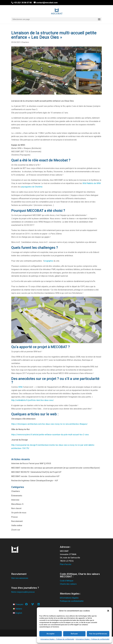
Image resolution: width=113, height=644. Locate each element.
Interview (15, 500)
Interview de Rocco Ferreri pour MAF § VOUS (31, 463)
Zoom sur (16, 530)
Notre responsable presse (23, 592)
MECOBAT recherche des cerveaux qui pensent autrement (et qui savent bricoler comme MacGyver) (56, 468)
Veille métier (17, 525)
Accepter (51, 634)
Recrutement (17, 521)
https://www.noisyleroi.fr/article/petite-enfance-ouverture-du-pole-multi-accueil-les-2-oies (50, 435)
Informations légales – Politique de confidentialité (57, 639)
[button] (108, 611)
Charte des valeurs (68, 584)
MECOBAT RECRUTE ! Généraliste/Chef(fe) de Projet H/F (36, 472)
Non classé (16, 508)
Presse (14, 517)
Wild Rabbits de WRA (92, 183)
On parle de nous (19, 513)
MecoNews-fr (17, 504)
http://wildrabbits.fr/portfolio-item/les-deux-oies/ (33, 400)
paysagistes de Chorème (32, 187)
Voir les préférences (98, 634)
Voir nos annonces (20, 578)
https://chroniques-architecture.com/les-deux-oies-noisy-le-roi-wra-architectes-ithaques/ (49, 424)
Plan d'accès (66, 564)
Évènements (17, 496)
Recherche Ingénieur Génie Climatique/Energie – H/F (35, 481)
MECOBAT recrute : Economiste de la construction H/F (35, 476)
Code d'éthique (67, 581)
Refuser (74, 634)
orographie (48, 261)
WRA (21, 387)
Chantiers (25, 42)
